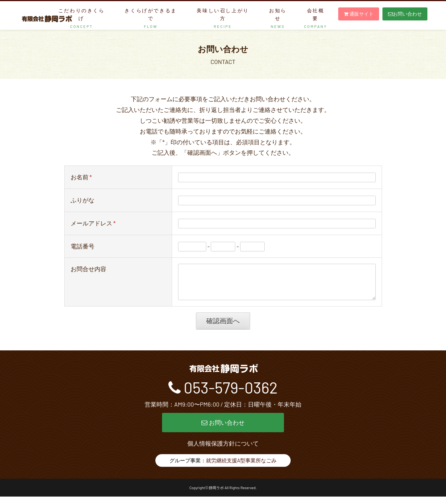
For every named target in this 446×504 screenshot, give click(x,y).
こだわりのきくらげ (82, 18)
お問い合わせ (405, 14)
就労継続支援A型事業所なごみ (241, 468)
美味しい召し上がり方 (223, 18)
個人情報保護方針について (223, 451)
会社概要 (316, 18)
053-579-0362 (231, 395)
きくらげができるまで (151, 18)
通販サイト (359, 14)
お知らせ (278, 18)
